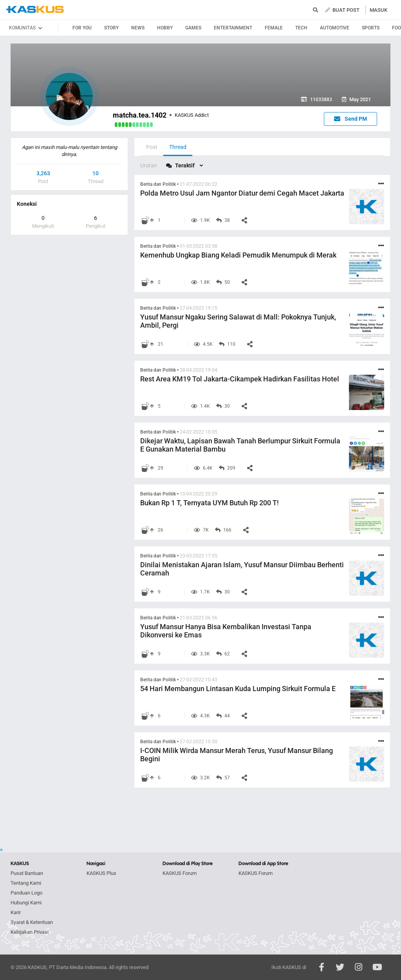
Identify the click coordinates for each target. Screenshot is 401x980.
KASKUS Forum (180, 873)
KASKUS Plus (101, 873)
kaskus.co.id (35, 10)
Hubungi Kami (26, 903)
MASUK (378, 10)
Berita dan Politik (158, 184)
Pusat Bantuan (27, 873)
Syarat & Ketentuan (32, 922)
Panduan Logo (26, 893)
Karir (16, 912)
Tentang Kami (26, 883)
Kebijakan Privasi (30, 932)
